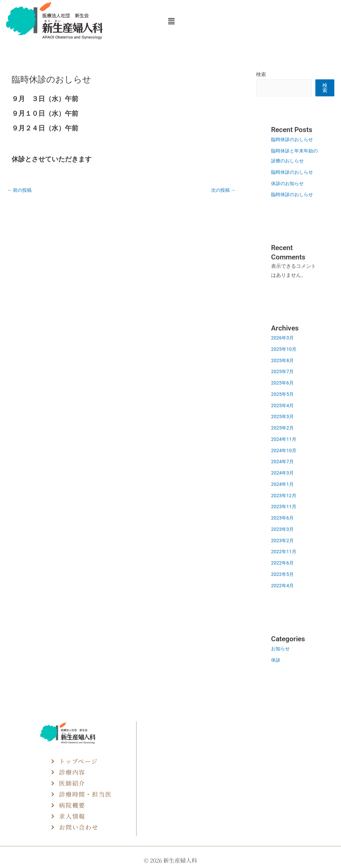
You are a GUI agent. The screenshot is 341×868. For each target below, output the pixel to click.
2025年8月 (283, 360)
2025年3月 (283, 416)
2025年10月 (284, 349)
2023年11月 (284, 507)
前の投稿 (20, 190)
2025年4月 (283, 405)
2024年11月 (284, 439)
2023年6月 (283, 518)
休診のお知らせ (289, 183)
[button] (171, 21)
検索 (261, 74)
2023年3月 (283, 529)
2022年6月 (283, 563)
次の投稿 (222, 190)
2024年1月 (283, 484)
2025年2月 (283, 428)
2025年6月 (283, 383)
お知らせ (281, 649)
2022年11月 (284, 552)
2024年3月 (283, 473)
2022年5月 (283, 574)
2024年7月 (283, 462)
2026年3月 (283, 338)
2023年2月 (283, 541)
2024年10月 (284, 451)
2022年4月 (283, 586)
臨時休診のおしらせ (296, 139)
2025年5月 (283, 394)
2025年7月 (283, 371)
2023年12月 (284, 496)
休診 (276, 660)
